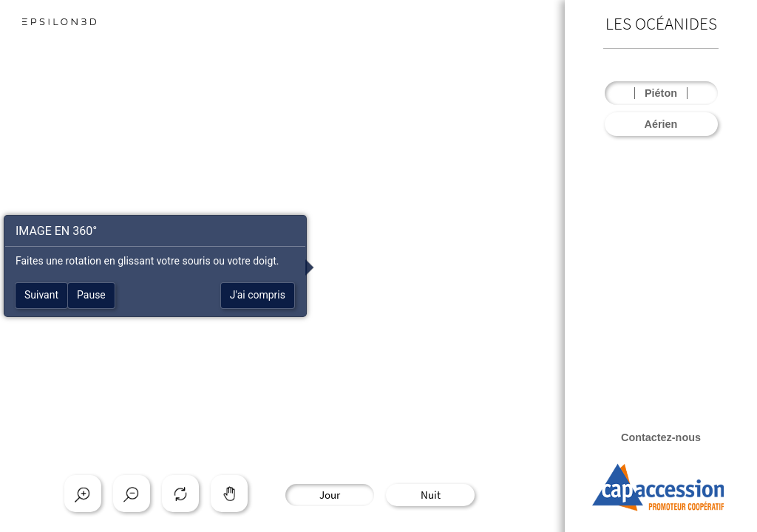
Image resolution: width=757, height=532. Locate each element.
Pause (91, 295)
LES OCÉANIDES (661, 23)
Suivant (41, 295)
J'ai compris (258, 295)
